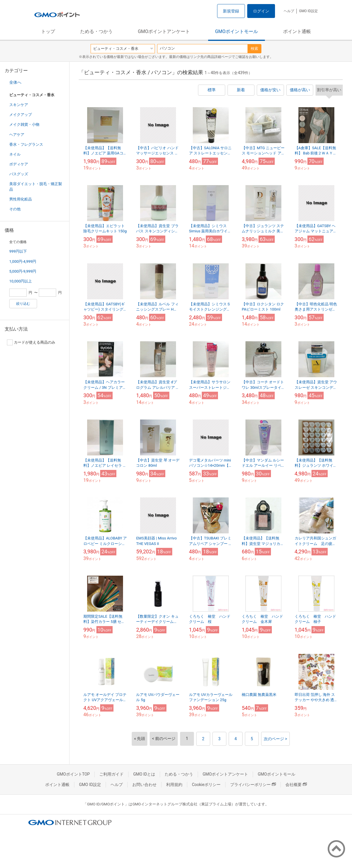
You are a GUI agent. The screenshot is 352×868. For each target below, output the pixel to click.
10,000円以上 (21, 281)
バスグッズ (19, 174)
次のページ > (275, 739)
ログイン (261, 11)
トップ (48, 31)
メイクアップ (21, 115)
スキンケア (19, 105)
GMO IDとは (144, 774)
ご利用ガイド (111, 774)
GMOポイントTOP (73, 774)
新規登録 (231, 11)
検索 (254, 49)
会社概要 (296, 785)
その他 (15, 209)
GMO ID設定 (308, 11)
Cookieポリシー (206, 785)
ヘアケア (17, 135)
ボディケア (19, 164)
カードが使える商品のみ (31, 342)
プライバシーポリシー (253, 785)
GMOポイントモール (236, 31)
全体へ (15, 82)
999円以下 (18, 251)
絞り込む (23, 304)
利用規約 (174, 785)
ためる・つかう (96, 31)
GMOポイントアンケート (164, 31)
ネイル (15, 154)
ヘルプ (289, 11)
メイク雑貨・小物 (24, 124)
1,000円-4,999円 (23, 261)
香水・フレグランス (26, 144)
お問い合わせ (144, 785)
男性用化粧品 (21, 199)
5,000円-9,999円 (23, 271)
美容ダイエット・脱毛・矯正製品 (36, 186)
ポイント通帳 (297, 31)
